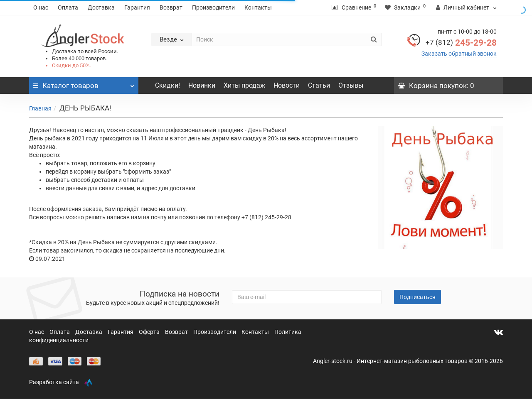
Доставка (101, 7)
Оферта (150, 332)
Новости (287, 85)
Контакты (258, 7)
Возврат (171, 7)
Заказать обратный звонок (459, 54)
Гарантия (137, 7)
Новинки (202, 85)
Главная (40, 108)
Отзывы (351, 85)
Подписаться (417, 297)
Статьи (319, 85)
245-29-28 (461, 43)
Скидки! (167, 85)
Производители (213, 7)
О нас (41, 7)
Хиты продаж (244, 85)
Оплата (68, 7)
